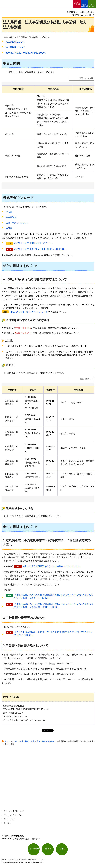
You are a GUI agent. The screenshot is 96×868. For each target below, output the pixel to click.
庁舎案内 (62, 849)
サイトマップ (9, 819)
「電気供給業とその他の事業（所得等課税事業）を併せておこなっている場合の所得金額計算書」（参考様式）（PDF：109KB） (54, 606)
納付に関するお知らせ (20, 266)
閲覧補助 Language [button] (85, 6)
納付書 (9, 228)
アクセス (48, 849)
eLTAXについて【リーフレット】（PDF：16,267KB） (40, 249)
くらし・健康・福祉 (21, 741)
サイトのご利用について (14, 811)
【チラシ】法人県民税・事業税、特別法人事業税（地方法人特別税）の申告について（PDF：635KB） (54, 633)
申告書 (9, 212)
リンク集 (8, 823)
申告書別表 (11, 217)
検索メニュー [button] (92, 6)
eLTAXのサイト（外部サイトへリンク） (29, 312)
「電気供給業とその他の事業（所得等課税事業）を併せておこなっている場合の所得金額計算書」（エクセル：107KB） (54, 597)
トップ (8, 741)
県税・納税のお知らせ (46, 741)
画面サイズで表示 (86, 78)
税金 (33, 741)
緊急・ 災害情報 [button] (77, 3)
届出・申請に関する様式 (17, 223)
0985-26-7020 (16, 713)
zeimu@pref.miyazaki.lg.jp (32, 720)
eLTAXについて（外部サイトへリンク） (33, 243)
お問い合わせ (34, 849)
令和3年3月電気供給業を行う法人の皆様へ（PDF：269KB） (52, 566)
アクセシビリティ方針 (13, 815)
